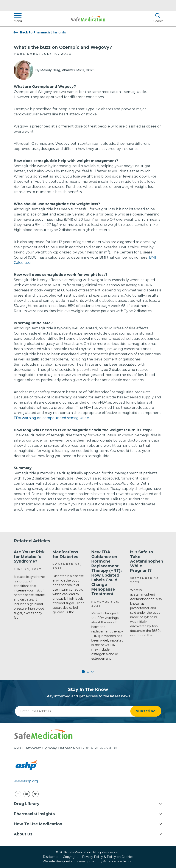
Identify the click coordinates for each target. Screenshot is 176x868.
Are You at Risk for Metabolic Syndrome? (29, 557)
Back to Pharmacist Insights (43, 32)
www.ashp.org (26, 781)
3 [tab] (92, 672)
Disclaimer (51, 857)
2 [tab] (88, 672)
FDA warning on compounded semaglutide (51, 418)
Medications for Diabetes (65, 554)
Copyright (70, 857)
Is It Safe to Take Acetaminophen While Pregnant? (147, 561)
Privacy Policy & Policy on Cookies (108, 857)
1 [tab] (84, 672)
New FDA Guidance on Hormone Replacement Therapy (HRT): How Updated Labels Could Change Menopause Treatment (107, 573)
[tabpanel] (30, 585)
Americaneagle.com (118, 861)
